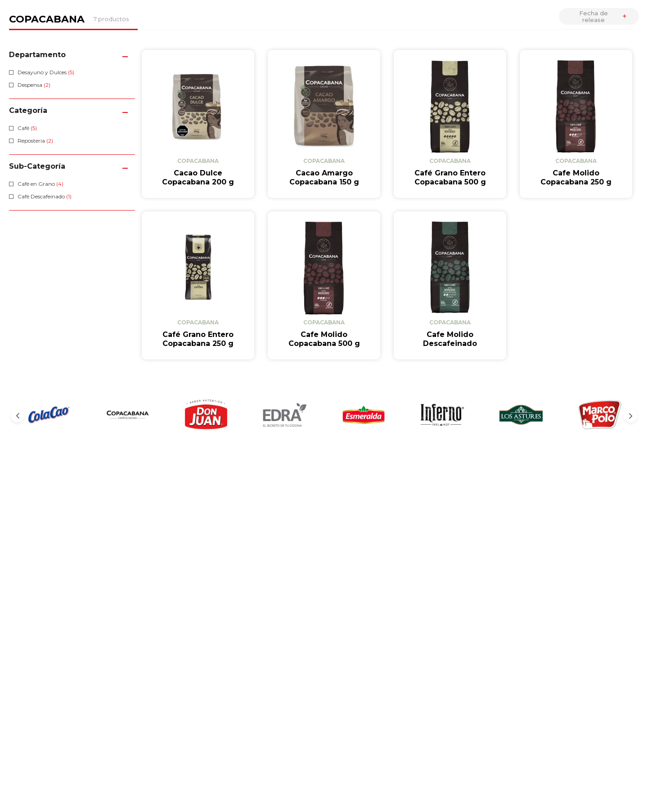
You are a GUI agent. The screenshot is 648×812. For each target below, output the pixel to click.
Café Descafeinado (45, 196)
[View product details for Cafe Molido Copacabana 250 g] (576, 124)
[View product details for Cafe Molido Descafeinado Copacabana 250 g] (450, 285)
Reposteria (35, 141)
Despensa (34, 85)
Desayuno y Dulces (46, 72)
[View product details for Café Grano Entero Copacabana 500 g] (450, 124)
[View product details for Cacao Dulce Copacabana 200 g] (198, 124)
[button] (72, 55)
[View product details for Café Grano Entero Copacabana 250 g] (198, 285)
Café (27, 128)
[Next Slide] (630, 416)
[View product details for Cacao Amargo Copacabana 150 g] (324, 124)
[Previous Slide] (18, 416)
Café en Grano (40, 184)
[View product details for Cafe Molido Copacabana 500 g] (324, 285)
